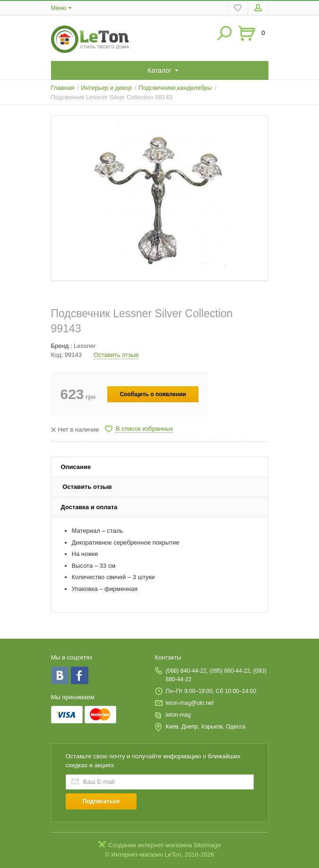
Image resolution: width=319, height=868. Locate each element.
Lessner (85, 346)
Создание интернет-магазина (150, 845)
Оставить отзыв (116, 355)
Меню (59, 8)
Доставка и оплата (89, 507)
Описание (76, 467)
